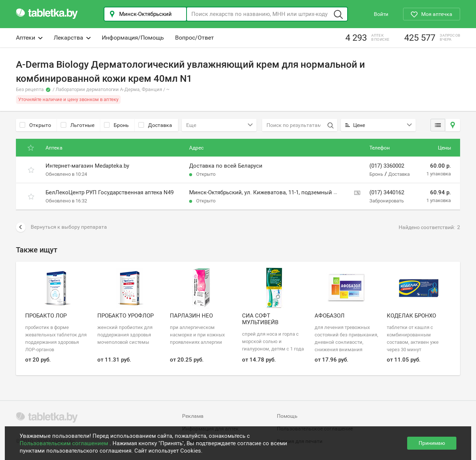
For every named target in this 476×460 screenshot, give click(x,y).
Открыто (35, 125)
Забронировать (387, 201)
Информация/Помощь (133, 38)
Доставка (155, 125)
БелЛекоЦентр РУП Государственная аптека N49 (110, 192)
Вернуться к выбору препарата (61, 227)
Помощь (287, 416)
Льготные (78, 125)
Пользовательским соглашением (65, 443)
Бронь (116, 125)
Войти (381, 14)
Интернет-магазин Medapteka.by (87, 166)
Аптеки (29, 38)
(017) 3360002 (387, 166)
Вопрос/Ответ (195, 38)
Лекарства (72, 38)
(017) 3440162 (387, 192)
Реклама (193, 416)
